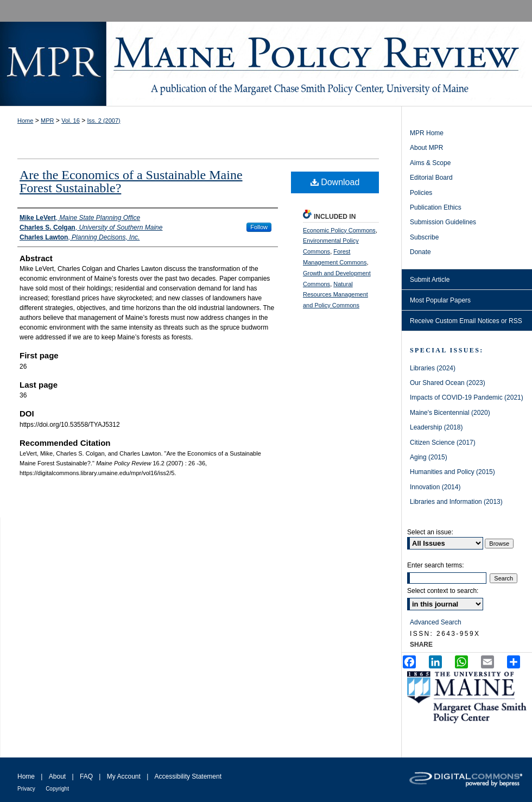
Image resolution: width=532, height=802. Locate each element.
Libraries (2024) (433, 368)
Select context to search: (443, 591)
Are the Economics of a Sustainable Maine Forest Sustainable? (131, 181)
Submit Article (430, 280)
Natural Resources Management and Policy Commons (335, 295)
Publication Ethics (436, 207)
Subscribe (424, 237)
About (57, 776)
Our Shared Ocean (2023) (448, 383)
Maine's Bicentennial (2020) (450, 413)
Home (25, 121)
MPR (47, 121)
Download (335, 182)
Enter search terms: (436, 565)
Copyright (57, 789)
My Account (124, 776)
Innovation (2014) (435, 487)
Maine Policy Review (266, 64)
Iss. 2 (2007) (104, 121)
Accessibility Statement (188, 776)
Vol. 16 (71, 121)
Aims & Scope (430, 163)
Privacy (26, 789)
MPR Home (427, 133)
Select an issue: (430, 532)
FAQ (86, 776)
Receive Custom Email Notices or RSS (466, 321)
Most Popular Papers (440, 300)
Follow (259, 227)
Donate (420, 252)
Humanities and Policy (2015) (452, 472)
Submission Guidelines (443, 222)
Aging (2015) (429, 457)
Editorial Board (431, 178)
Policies (421, 193)
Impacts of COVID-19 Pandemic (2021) (467, 397)
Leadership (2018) (436, 427)
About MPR (426, 148)
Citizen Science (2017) (443, 443)
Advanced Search (436, 622)
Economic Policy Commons (339, 230)
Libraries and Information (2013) (456, 502)
